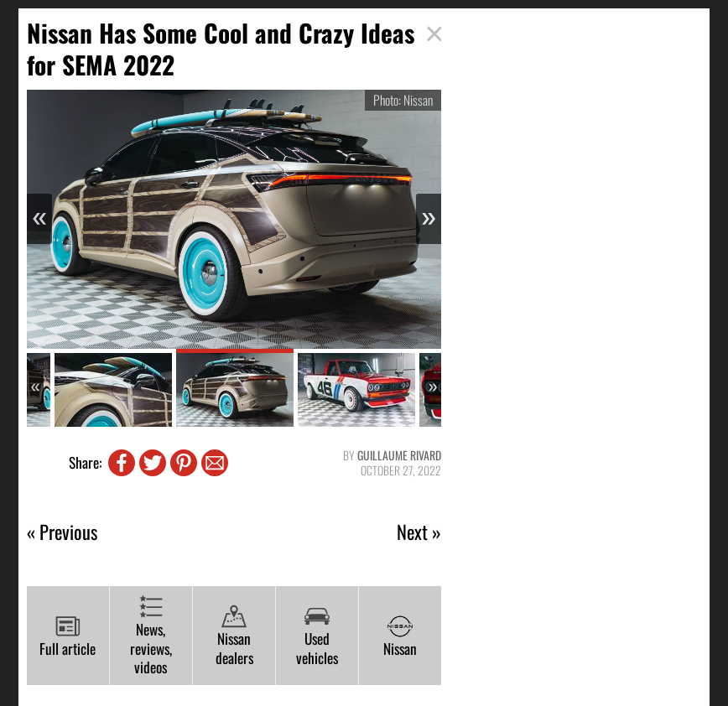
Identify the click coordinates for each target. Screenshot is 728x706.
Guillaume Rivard (399, 455)
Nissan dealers (234, 636)
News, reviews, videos (151, 636)
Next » (419, 532)
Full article (68, 636)
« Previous (62, 532)
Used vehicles (317, 636)
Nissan (400, 636)
